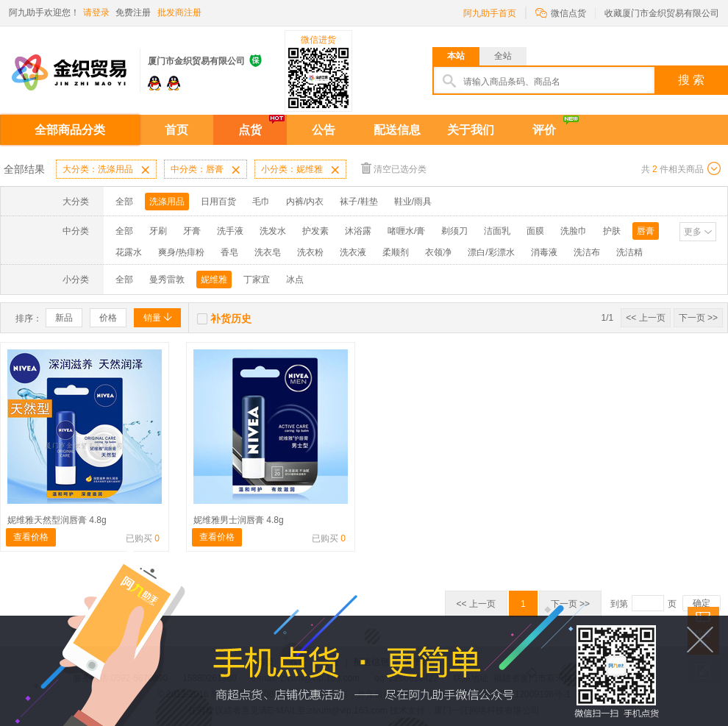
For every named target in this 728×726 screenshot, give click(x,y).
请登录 (96, 13)
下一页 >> (698, 318)
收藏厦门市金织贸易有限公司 (662, 13)
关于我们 (471, 130)
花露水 (129, 252)
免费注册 (133, 13)
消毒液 (544, 252)
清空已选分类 (394, 168)
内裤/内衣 (305, 202)
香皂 (229, 252)
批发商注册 (179, 13)
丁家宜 (257, 280)
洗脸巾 (574, 231)
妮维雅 (214, 280)
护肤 (612, 231)
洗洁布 (587, 252)
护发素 (315, 231)
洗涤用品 (167, 202)
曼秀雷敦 (167, 280)
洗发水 (273, 231)
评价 (544, 130)
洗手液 (230, 231)
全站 (503, 56)
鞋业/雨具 (413, 202)
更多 (693, 232)
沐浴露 (358, 231)
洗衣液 (353, 252)
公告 (324, 130)
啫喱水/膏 (406, 231)
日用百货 (218, 202)
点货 (250, 130)
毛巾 (261, 202)
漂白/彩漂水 (491, 252)
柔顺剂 (396, 252)
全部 (124, 202)
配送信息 (397, 130)
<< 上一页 (645, 318)
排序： (29, 318)
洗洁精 (629, 252)
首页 (176, 130)
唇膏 (646, 231)
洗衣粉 (310, 252)
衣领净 (438, 252)
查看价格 (31, 537)
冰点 (295, 280)
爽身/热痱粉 (181, 252)
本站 (456, 56)
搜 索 (691, 80)
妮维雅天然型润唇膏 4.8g (57, 520)
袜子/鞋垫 (358, 202)
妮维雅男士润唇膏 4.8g (239, 520)
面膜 (535, 231)
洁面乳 (497, 231)
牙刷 (158, 231)
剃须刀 (454, 231)
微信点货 (561, 12)
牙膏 (192, 231)
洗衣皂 (268, 252)
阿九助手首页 (490, 13)
